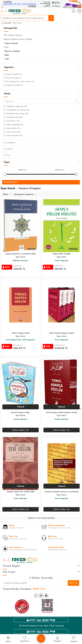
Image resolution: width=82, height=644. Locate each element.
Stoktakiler (10, 143)
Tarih (7, 59)
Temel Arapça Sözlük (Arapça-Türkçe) (62, 413)
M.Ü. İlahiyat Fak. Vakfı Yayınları (21, 340)
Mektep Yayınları (21, 261)
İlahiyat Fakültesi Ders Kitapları (18, 39)
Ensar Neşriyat (62, 261)
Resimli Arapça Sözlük (20, 413)
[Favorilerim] (74, 12)
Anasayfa (6, 23)
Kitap (6, 47)
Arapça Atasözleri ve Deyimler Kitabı (20, 254)
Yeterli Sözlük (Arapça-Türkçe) (61, 333)
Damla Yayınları (21, 419)
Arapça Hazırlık (11, 43)
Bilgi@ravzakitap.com (57, 550)
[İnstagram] (46, 596)
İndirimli (8, 149)
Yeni (7, 155)
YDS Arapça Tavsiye (13, 35)
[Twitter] (41, 596)
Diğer (7, 55)
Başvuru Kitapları (12, 51)
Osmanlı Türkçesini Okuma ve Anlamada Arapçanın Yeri (61, 492)
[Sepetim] (79, 12)
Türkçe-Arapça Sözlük (21, 333)
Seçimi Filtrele (41, 182)
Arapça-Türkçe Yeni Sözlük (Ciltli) (21, 492)
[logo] (16, 12)
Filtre (7, 194)
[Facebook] (36, 596)
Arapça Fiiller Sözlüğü (61, 254)
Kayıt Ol (73, 583)
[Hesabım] (68, 12)
